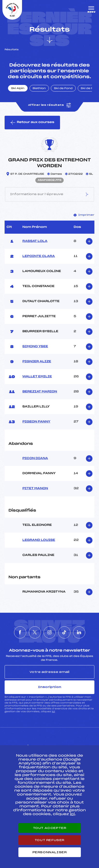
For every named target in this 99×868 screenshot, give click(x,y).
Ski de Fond (63, 89)
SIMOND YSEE (35, 347)
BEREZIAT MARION (40, 392)
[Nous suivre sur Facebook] (20, 632)
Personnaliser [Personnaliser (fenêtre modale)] (50, 852)
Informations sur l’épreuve (49, 194)
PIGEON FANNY (37, 422)
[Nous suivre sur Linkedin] (79, 632)
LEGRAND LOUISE (39, 540)
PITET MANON (35, 488)
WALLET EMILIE (37, 377)
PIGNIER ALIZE (37, 362)
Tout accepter (50, 828)
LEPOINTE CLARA (39, 256)
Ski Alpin (18, 89)
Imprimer (84, 215)
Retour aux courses (32, 123)
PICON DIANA (35, 458)
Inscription (50, 687)
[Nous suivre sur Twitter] (35, 632)
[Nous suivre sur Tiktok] (64, 632)
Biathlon (39, 89)
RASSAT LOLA (35, 241)
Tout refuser (49, 840)
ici (53, 712)
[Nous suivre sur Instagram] (50, 632)
